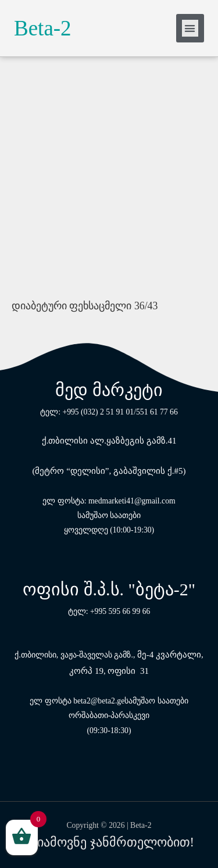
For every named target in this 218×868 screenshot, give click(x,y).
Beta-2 (43, 28)
